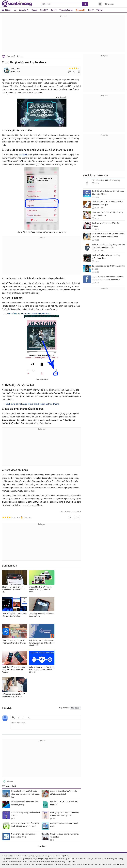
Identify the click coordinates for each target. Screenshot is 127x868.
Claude (34, 10)
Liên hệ (44, 856)
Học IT (91, 10)
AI (15, 10)
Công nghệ (81, 10)
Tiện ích (100, 10)
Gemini (54, 10)
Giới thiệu (5, 856)
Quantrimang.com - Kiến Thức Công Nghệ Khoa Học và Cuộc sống (17, 4)
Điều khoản (13, 856)
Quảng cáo (52, 856)
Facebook (60, 856)
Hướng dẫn (29, 856)
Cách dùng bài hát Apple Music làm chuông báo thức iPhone (32, 404)
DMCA (66, 856)
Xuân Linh (15, 72)
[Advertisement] (63, 35)
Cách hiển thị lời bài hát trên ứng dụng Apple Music (28, 313)
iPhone (20, 56)
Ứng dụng (37, 856)
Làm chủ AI (24, 10)
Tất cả (8, 10)
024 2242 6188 (27, 862)
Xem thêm (42, 846)
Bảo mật (21, 856)
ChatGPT (44, 10)
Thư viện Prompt (66, 10)
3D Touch (23, 155)
